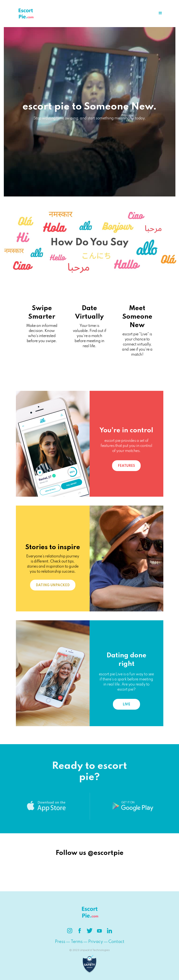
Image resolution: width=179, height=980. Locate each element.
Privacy (96, 942)
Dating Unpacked (53, 585)
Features (126, 466)
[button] (160, 13)
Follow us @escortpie (90, 853)
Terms (77, 942)
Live (126, 705)
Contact (116, 942)
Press (60, 942)
